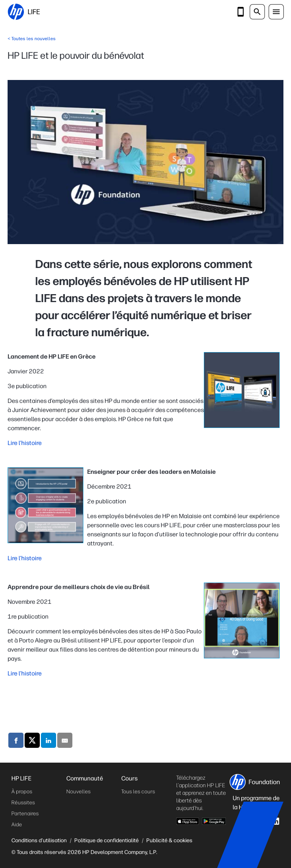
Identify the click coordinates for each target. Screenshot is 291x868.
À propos (22, 792)
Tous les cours (138, 792)
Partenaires (25, 814)
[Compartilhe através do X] (32, 742)
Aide (17, 825)
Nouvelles (78, 792)
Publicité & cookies (169, 840)
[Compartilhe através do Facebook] (16, 742)
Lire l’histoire (25, 443)
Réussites (23, 803)
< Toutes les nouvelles (32, 39)
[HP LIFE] (23, 12)
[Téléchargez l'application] (241, 12)
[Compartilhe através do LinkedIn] (48, 742)
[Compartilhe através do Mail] (65, 742)
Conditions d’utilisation (39, 840)
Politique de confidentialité (106, 840)
